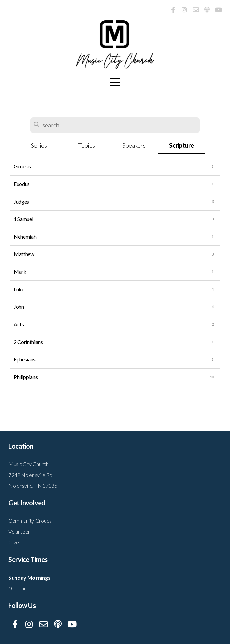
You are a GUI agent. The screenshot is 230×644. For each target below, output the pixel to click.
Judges (21, 201)
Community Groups (30, 521)
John (19, 307)
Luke (19, 289)
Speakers (134, 145)
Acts (19, 324)
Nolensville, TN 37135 (33, 486)
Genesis (22, 166)
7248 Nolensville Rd (30, 475)
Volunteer (19, 531)
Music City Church (29, 464)
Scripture (181, 145)
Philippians (26, 377)
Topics (86, 145)
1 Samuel (23, 219)
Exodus (22, 184)
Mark (20, 272)
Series (39, 145)
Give (14, 542)
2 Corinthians (28, 342)
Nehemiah (25, 236)
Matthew (24, 254)
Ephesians (25, 359)
